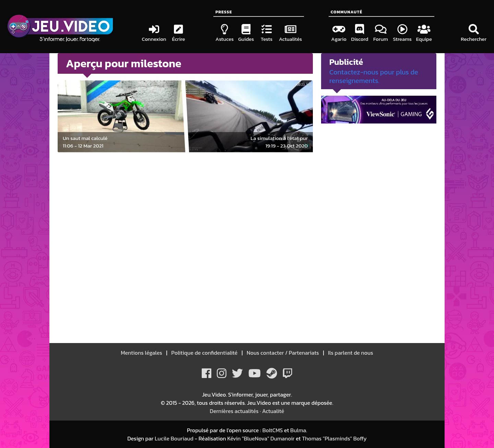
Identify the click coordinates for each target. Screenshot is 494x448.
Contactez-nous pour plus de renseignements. (374, 76)
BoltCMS (273, 430)
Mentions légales (142, 353)
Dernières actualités (234, 411)
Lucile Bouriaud (174, 438)
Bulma (298, 430)
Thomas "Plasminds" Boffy (334, 438)
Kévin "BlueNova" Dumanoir (261, 438)
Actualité (273, 411)
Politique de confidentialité (205, 353)
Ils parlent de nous (350, 353)
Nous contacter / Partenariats (283, 353)
